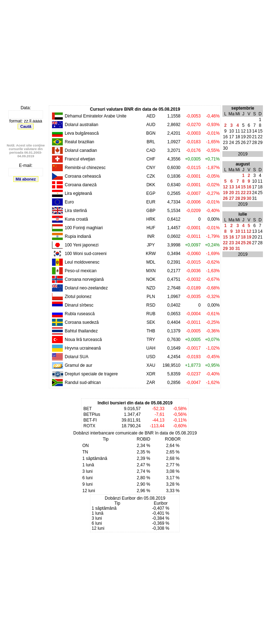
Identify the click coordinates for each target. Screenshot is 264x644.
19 (225, 193)
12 (225, 187)
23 (249, 193)
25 (243, 243)
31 (238, 249)
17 (238, 237)
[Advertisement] (130, 53)
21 (238, 193)
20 (232, 193)
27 (232, 198)
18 (243, 237)
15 (243, 187)
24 (238, 243)
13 (232, 187)
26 (225, 198)
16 (249, 187)
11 (243, 231)
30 (249, 198)
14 (238, 187)
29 (243, 198)
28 (238, 198)
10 (238, 231)
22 (243, 193)
